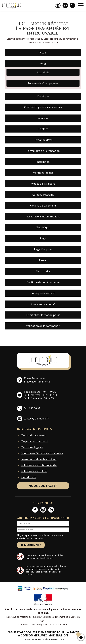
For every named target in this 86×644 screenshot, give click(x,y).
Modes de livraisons (43, 184)
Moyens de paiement (35, 441)
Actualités (43, 72)
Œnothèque (43, 227)
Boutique (43, 96)
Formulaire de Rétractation (43, 151)
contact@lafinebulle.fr (36, 419)
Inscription (43, 162)
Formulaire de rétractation (39, 459)
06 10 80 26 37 (32, 408)
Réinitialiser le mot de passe (43, 315)
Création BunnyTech (54, 639)
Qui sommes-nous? (43, 304)
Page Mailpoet (43, 249)
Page (43, 238)
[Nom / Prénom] (43, 523)
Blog (43, 63)
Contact (43, 129)
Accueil (43, 52)
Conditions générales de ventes (43, 107)
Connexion (43, 118)
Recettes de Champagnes (43, 83)
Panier (43, 260)
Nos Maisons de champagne (43, 216)
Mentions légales (43, 173)
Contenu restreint (43, 195)
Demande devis (43, 140)
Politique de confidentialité (43, 282)
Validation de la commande (43, 326)
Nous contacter (43, 486)
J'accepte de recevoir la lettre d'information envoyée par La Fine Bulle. (40, 537)
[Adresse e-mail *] (43, 530)
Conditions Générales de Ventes (42, 453)
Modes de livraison (33, 435)
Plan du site (43, 271)
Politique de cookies (43, 293)
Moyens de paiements (43, 205)
